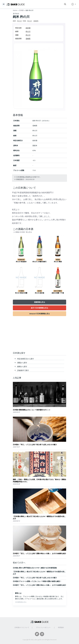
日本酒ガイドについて (22, 627)
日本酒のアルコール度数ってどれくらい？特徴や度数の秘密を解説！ (37, 581)
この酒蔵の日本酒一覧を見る (22, 232)
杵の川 (19, 21)
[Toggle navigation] (4, 4)
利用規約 (61, 627)
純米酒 (28, 28)
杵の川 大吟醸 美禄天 (39, 262)
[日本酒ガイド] (16, 4)
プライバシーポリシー (43, 627)
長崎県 (36, 21)
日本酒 (21, 10)
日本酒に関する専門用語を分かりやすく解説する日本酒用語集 (35, 568)
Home (15, 10)
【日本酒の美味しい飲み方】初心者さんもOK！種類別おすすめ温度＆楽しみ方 (39, 517)
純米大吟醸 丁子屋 (58, 293)
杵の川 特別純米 (21, 262)
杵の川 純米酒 (39, 293)
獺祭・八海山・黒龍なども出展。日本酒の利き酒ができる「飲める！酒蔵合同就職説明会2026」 (39, 481)
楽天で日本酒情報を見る (40, 308)
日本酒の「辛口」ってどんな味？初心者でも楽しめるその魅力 (35, 445)
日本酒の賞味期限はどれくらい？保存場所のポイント (32, 410)
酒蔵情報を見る (40, 302)
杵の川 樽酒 (58, 262)
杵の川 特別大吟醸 (21, 293)
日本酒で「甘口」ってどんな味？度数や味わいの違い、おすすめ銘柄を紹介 (39, 553)
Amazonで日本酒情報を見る (40, 314)
